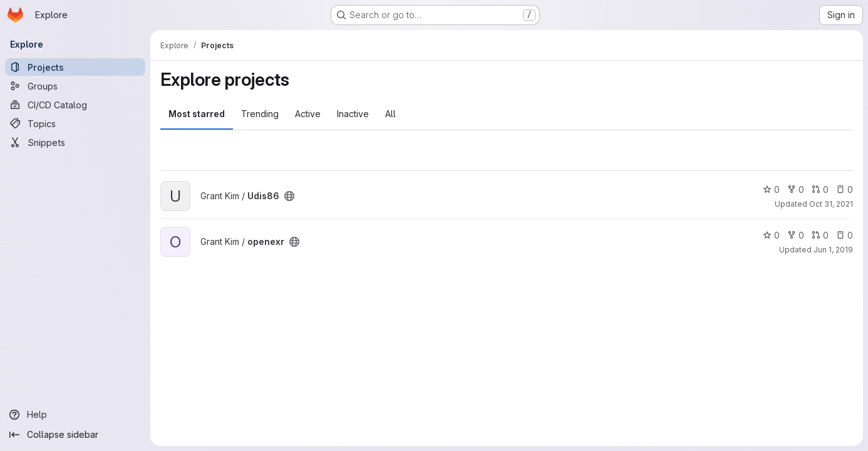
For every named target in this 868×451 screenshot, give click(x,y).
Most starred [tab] (197, 114)
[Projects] (75, 67)
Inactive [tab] (353, 114)
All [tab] (390, 114)
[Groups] (75, 86)
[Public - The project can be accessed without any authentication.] (289, 196)
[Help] (75, 415)
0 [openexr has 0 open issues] (845, 235)
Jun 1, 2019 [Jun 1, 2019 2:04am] (833, 250)
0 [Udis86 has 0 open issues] (845, 189)
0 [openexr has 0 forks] (796, 235)
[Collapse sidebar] (75, 435)
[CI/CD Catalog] (75, 105)
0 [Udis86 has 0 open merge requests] (820, 189)
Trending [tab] (260, 114)
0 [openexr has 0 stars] (771, 235)
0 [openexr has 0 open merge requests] (820, 235)
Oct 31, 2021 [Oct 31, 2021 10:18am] (831, 204)
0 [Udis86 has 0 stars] (771, 189)
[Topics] (75, 123)
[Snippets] (75, 142)
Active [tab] (308, 114)
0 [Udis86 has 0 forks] (796, 189)
